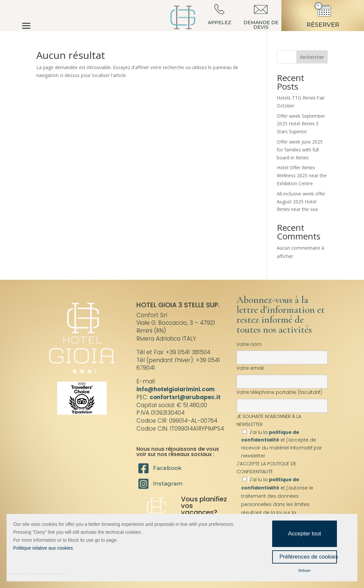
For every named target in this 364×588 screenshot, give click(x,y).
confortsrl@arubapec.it (185, 397)
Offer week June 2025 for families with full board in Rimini (300, 150)
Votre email (282, 375)
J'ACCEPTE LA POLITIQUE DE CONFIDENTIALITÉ (266, 468)
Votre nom (282, 351)
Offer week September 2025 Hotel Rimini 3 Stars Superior (301, 124)
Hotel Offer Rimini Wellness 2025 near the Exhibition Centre (302, 175)
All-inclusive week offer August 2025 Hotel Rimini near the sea (301, 202)
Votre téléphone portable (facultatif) (282, 399)
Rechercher (312, 57)
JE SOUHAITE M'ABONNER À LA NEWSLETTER (282, 436)
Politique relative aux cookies (43, 548)
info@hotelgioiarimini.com (176, 389)
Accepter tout (305, 534)
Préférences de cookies (308, 557)
